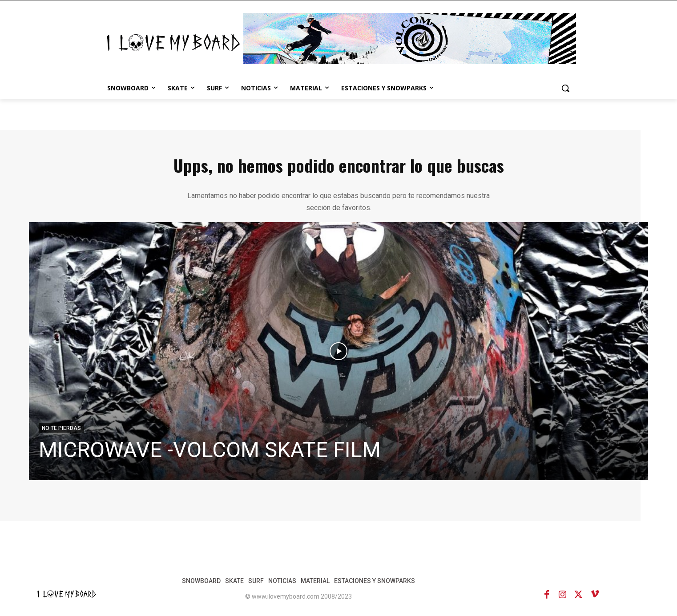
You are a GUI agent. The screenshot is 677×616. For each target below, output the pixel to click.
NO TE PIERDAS (61, 428)
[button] (565, 88)
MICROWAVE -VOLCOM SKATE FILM (210, 450)
